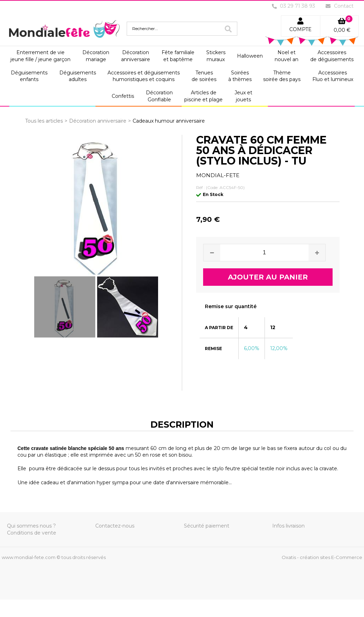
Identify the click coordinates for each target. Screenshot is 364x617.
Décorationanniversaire (136, 56)
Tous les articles (44, 121)
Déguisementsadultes (78, 76)
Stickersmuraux (216, 56)
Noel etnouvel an (287, 56)
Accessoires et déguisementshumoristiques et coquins (144, 76)
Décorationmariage (96, 56)
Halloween (250, 56)
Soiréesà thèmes (240, 76)
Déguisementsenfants (29, 76)
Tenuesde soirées (204, 76)
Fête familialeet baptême (178, 56)
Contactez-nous (115, 526)
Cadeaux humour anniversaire (169, 121)
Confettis (123, 96)
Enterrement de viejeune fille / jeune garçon (40, 56)
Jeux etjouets (243, 96)
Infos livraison (288, 526)
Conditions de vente (32, 533)
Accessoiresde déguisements (332, 56)
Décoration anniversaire (98, 121)
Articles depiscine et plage (203, 96)
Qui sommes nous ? (31, 526)
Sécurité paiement (207, 526)
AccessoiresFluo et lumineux (333, 76)
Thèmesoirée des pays (282, 76)
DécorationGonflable (159, 96)
